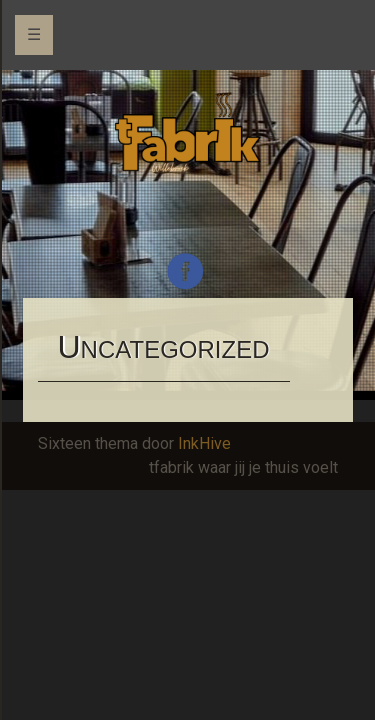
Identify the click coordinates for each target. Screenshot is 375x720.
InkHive (204, 443)
